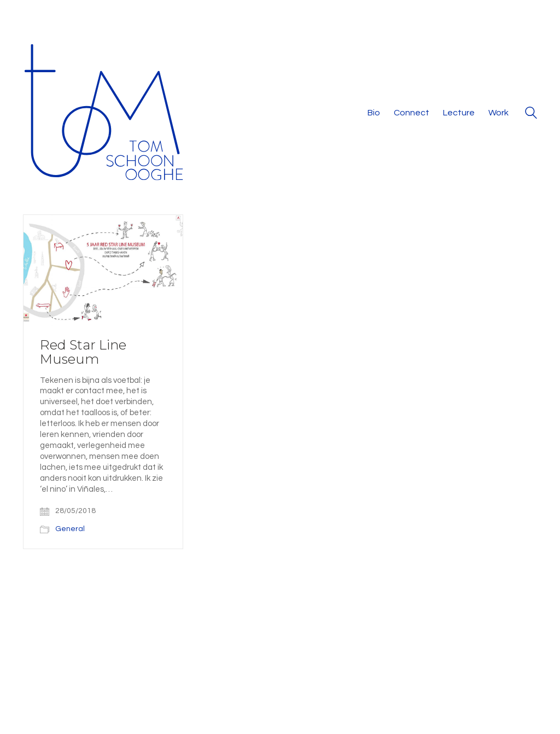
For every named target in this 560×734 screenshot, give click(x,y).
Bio (374, 113)
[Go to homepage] (105, 113)
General (70, 529)
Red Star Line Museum (83, 353)
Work (498, 113)
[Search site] (531, 114)
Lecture (459, 113)
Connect (412, 113)
